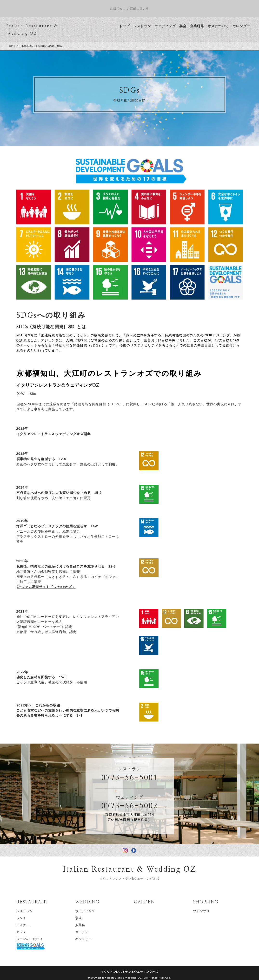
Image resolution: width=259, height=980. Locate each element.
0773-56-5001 (134, 778)
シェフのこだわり (34, 939)
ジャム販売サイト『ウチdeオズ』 (50, 587)
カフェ (25, 932)
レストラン (146, 26)
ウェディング (169, 26)
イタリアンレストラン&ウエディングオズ (134, 972)
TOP (14, 46)
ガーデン (86, 932)
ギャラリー (88, 939)
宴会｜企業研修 (196, 26)
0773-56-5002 (134, 806)
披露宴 (84, 925)
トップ (129, 26)
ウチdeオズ (206, 911)
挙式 (83, 918)
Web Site (31, 394)
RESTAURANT (30, 46)
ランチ (25, 918)
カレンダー (246, 26)
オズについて (222, 26)
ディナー (27, 925)
